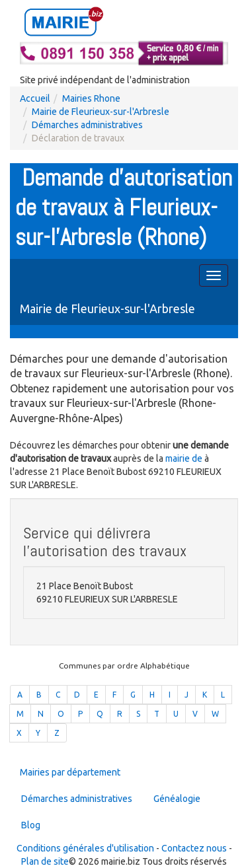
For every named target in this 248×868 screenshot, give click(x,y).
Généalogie (177, 799)
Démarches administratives (87, 125)
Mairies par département (70, 772)
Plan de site (45, 861)
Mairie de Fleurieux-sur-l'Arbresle (101, 112)
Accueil (35, 98)
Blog (31, 825)
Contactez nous (194, 848)
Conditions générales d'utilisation (85, 848)
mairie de (185, 458)
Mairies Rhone (91, 98)
